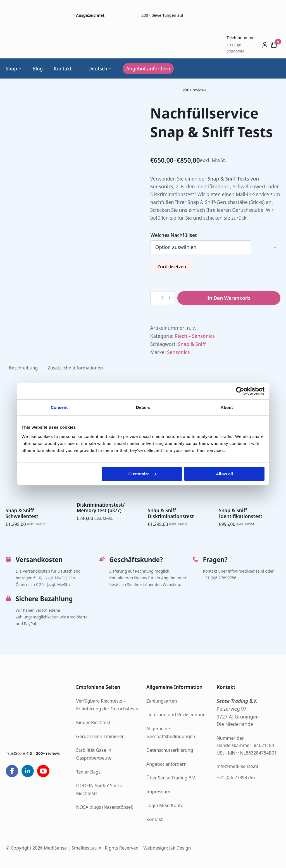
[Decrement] (155, 298)
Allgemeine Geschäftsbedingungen (171, 732)
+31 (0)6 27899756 (236, 777)
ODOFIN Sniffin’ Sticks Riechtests (99, 789)
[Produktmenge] (162, 298)
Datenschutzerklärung (170, 750)
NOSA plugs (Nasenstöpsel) (105, 807)
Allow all (224, 474)
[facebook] (12, 771)
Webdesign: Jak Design (167, 848)
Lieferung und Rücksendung (176, 715)
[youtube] (43, 771)
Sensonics (178, 352)
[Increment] (170, 298)
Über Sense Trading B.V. (171, 778)
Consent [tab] (59, 407)
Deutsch (95, 69)
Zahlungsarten (162, 701)
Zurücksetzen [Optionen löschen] (172, 267)
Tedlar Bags (88, 772)
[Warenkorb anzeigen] (274, 45)
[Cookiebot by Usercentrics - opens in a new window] (240, 391)
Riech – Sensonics (195, 336)
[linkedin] (28, 771)
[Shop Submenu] (19, 69)
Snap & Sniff (192, 344)
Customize (142, 474)
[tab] (23, 368)
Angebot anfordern (166, 764)
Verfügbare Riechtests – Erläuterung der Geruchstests (107, 705)
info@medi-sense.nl (237, 766)
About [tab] (227, 407)
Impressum (158, 792)
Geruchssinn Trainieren (101, 736)
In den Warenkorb (229, 298)
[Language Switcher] (109, 69)
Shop (11, 69)
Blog (38, 69)
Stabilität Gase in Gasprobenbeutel (95, 754)
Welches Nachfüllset (174, 235)
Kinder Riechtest (93, 722)
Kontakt (63, 69)
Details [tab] (143, 407)
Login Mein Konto (165, 805)
